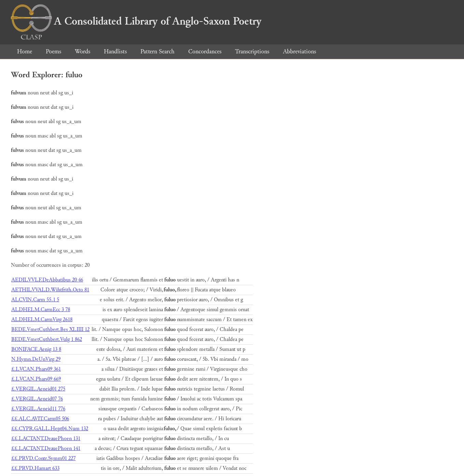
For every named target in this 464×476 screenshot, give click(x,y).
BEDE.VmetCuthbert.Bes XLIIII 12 (50, 329)
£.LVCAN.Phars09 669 (36, 379)
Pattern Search (158, 51)
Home (25, 51)
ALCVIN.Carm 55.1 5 (35, 300)
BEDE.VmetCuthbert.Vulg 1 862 (47, 339)
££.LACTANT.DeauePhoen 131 (46, 439)
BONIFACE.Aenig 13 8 (36, 349)
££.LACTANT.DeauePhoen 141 (46, 448)
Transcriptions (252, 51)
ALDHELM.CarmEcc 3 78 (41, 310)
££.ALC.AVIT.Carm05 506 (40, 419)
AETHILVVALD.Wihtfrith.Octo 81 (50, 290)
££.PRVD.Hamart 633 (35, 468)
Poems (53, 51)
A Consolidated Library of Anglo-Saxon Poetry (136, 21)
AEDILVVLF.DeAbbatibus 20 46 (47, 280)
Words (83, 51)
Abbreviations (299, 51)
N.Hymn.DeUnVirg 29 (36, 359)
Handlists (115, 51)
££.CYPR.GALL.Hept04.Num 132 (50, 429)
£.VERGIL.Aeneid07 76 (37, 399)
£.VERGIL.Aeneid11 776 (38, 409)
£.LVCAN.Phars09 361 (36, 369)
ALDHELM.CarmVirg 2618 (42, 320)
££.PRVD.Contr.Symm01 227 (43, 458)
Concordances (205, 51)
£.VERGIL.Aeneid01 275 (38, 389)
